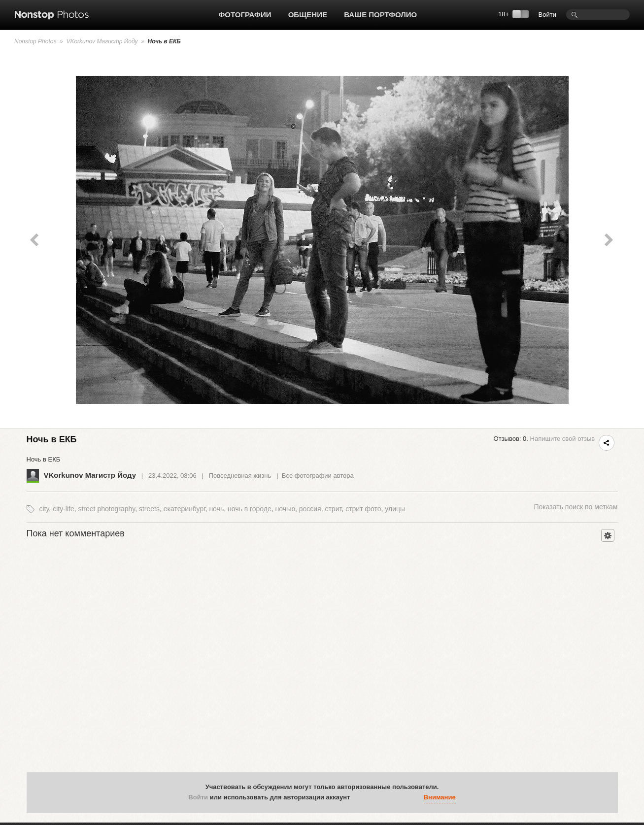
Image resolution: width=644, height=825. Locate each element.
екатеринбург (185, 509)
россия (310, 509)
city (44, 509)
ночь (216, 509)
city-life (64, 509)
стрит (333, 509)
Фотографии (245, 15)
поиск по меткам (576, 507)
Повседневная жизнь (240, 476)
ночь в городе (250, 509)
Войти (547, 15)
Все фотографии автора (318, 476)
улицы (395, 509)
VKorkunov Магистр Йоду (102, 41)
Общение (308, 15)
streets (149, 509)
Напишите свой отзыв (563, 439)
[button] (360, 797)
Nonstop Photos (35, 41)
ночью (285, 509)
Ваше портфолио (380, 15)
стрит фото (363, 509)
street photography (106, 509)
